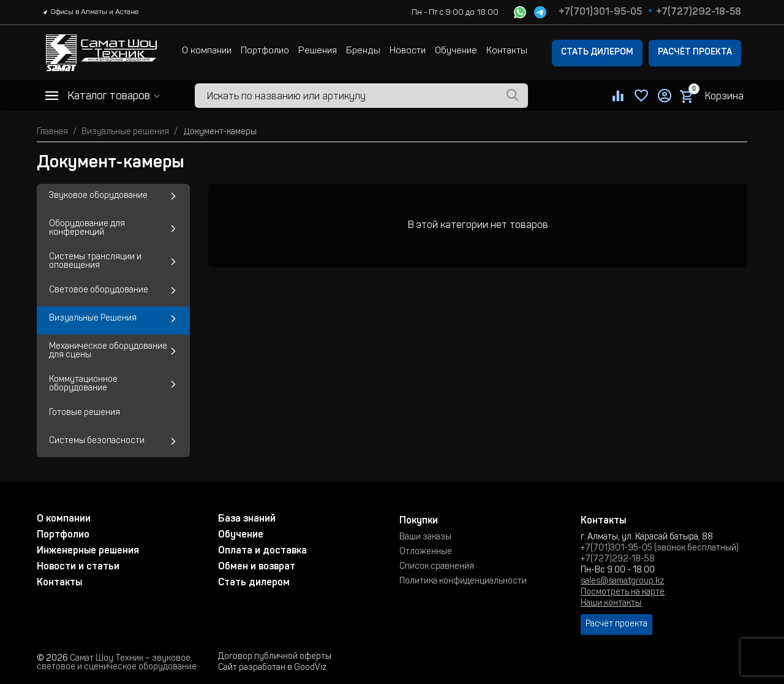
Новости (408, 51)
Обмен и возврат (257, 567)
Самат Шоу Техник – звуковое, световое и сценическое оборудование (117, 663)
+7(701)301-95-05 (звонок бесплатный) (660, 549)
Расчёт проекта (695, 53)
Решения (318, 51)
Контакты (507, 51)
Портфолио (265, 51)
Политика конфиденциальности (463, 582)
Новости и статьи (78, 567)
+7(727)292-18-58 (699, 12)
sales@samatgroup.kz (622, 582)
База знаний (247, 519)
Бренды (363, 51)
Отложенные (426, 552)
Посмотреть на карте (623, 593)
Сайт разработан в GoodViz (272, 668)
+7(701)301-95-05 (600, 12)
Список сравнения (437, 567)
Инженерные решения (88, 551)
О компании (207, 51)
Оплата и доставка (262, 551)
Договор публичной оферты (275, 657)
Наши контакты (611, 604)
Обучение (456, 51)
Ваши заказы (425, 538)
